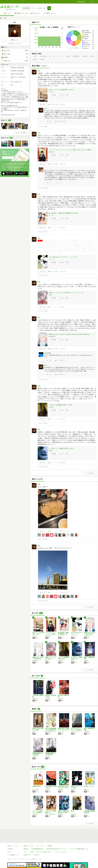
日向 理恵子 (35, 814)
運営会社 (26, 849)
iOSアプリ (37, 855)
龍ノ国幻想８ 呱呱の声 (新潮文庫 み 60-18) (63, 213)
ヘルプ (25, 852)
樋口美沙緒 (43, 56)
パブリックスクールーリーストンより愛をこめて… (51, 634)
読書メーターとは (28, 846)
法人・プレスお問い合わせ (44, 852)
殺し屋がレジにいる (89, 786)
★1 (56, 360)
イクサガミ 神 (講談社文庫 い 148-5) (60, 405)
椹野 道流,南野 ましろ (51, 732)
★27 (49, 104)
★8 (49, 307)
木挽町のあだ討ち (37, 786)
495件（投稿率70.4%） (17, 82)
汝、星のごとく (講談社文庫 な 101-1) (61, 448)
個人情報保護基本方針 (37, 849)
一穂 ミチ (35, 56)
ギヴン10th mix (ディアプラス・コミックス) (63, 257)
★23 (49, 271)
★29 (49, 228)
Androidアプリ (27, 855)
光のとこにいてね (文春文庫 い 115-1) (61, 90)
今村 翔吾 (85, 56)
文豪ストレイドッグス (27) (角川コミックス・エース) (66, 293)
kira (39, 71)
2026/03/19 (62, 104)
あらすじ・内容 (64, 95)
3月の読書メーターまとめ (15, 43)
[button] (49, 8)
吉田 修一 (35, 59)
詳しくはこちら (8, 158)
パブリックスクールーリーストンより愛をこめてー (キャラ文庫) (70, 150)
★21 (49, 463)
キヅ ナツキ (61, 56)
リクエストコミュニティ (61, 852)
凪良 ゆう (92, 56)
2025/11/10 (62, 228)
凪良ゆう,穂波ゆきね (50, 814)
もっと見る (74, 48)
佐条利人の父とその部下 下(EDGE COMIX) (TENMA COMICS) (69, 334)
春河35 (68, 56)
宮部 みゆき (35, 699)
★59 (49, 419)
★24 (49, 349)
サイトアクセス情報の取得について (79, 849)
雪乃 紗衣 (35, 756)
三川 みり (52, 56)
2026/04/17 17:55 (64, 593)
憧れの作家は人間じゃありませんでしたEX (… (64, 788)
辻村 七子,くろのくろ (76, 732)
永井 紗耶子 (36, 789)
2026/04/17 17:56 (64, 531)
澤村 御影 (60, 789)
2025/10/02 (62, 419)
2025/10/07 (62, 307)
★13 (49, 531)
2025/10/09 (62, 271)
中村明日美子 (76, 56)
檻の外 (73, 811)
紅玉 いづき (61, 732)
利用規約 (50, 846)
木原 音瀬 (73, 814)
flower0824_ (48, 353)
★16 (49, 164)
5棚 (11, 85)
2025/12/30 (62, 164)
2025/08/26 (62, 463)
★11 (56, 121)
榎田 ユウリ (87, 789)
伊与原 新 (48, 789)
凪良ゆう (43, 59)
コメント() (54, 104)
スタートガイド (40, 846)
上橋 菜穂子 (87, 732)
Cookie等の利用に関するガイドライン (56, 849)
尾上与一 (35, 732)
